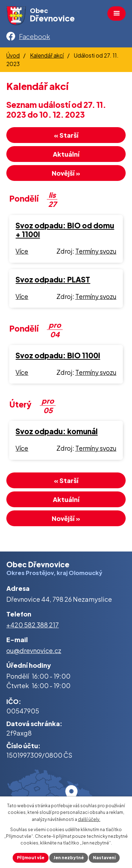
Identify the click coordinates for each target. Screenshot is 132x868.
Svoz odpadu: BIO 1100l (58, 355)
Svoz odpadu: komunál (56, 431)
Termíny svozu (96, 251)
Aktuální (66, 154)
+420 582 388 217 (33, 625)
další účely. (89, 819)
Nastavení (104, 858)
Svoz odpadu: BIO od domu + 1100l (65, 230)
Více (22, 251)
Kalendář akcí (47, 55)
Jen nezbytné (69, 858)
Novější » (66, 173)
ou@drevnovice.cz (34, 650)
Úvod (13, 55)
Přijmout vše (31, 858)
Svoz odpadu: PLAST (53, 280)
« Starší (66, 135)
